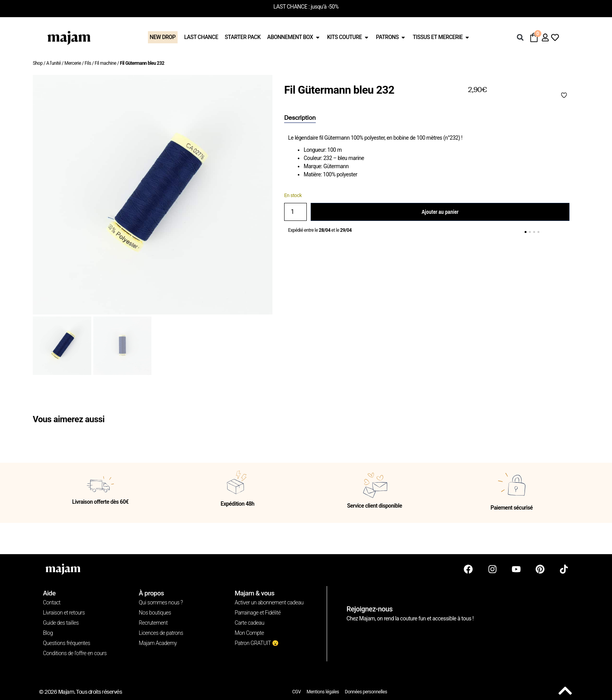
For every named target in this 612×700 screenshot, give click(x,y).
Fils (88, 63)
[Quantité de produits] (295, 212)
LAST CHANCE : (292, 7)
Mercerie (73, 63)
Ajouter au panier (440, 212)
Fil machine (106, 63)
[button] (520, 37)
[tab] (300, 118)
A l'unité (53, 63)
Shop (38, 63)
